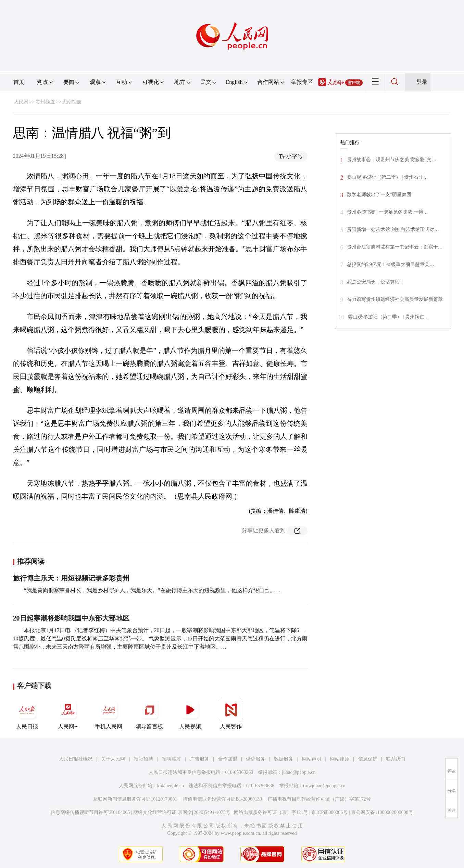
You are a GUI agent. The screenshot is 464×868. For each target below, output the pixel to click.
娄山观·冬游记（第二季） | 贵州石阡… (387, 177)
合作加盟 (228, 759)
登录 (422, 82)
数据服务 (284, 759)
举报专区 (302, 82)
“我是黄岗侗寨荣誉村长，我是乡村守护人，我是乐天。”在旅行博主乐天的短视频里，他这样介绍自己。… (152, 590)
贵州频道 (45, 102)
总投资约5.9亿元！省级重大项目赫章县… (391, 264)
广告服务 (200, 759)
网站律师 (340, 759)
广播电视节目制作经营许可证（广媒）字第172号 (319, 799)
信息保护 (368, 759)
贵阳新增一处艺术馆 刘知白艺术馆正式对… (393, 229)
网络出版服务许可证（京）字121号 (271, 812)
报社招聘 (143, 759)
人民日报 (27, 714)
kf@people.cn (171, 786)
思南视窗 (72, 102)
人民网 (21, 102)
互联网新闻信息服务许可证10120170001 (135, 799)
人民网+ (68, 714)
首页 (19, 82)
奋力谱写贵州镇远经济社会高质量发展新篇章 (395, 299)
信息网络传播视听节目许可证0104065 (90, 812)
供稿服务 (255, 759)
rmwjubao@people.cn (324, 786)
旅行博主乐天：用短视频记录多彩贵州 (71, 578)
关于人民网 (113, 759)
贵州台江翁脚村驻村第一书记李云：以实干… (395, 247)
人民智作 (231, 714)
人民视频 (190, 714)
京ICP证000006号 (329, 812)
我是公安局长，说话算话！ (376, 282)
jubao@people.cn (299, 772)
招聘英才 (172, 759)
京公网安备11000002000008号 (382, 812)
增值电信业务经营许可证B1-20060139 (222, 799)
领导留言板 (149, 714)
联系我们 (396, 759)
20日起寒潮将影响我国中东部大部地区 (71, 618)
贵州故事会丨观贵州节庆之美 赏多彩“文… (392, 160)
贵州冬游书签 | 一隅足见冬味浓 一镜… (387, 212)
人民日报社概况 (76, 759)
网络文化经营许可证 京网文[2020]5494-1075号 (182, 812)
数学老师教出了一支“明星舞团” (380, 195)
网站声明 (312, 759)
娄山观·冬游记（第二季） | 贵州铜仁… (388, 317)
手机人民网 (109, 714)
